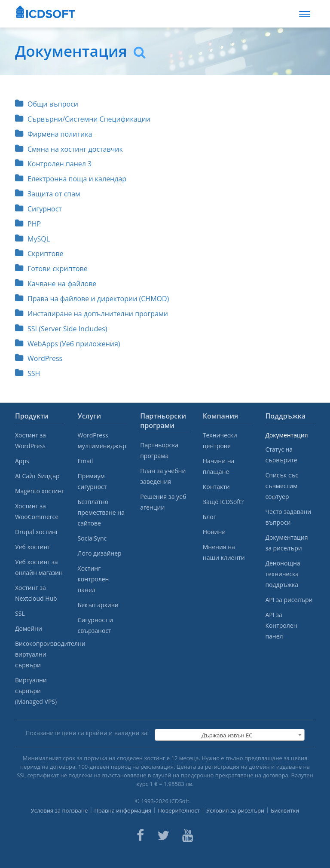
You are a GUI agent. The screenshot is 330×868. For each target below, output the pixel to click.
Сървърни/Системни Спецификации (83, 119)
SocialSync (92, 538)
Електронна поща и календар (71, 179)
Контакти (216, 487)
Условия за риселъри (235, 810)
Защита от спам (48, 194)
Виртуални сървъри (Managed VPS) (36, 691)
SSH (27, 373)
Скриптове (39, 254)
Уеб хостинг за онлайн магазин (39, 567)
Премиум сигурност (92, 481)
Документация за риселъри (286, 543)
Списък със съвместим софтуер (282, 486)
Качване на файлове (56, 284)
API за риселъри (289, 600)
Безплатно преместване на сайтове (101, 512)
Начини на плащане (219, 466)
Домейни (29, 628)
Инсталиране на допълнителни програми (92, 314)
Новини (214, 532)
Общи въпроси (47, 104)
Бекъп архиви (98, 605)
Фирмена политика (53, 134)
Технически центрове (220, 440)
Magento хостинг (40, 491)
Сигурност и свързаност (95, 625)
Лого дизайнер (100, 553)
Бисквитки (285, 810)
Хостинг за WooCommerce (37, 511)
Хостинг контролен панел (93, 579)
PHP (28, 224)
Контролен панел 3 (53, 164)
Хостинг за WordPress (31, 440)
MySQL (32, 239)
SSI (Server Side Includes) (61, 329)
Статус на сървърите (281, 455)
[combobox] (230, 735)
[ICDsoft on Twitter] (163, 835)
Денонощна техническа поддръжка (283, 574)
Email (86, 461)
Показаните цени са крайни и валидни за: (87, 733)
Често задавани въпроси (288, 517)
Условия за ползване (60, 810)
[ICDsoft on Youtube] (188, 835)
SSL (20, 613)
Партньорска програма (159, 450)
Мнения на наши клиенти (224, 552)
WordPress (39, 358)
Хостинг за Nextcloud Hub (36, 593)
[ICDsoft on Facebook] (140, 835)
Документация (286, 435)
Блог (209, 517)
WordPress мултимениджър (102, 440)
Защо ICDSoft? (223, 502)
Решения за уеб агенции (163, 502)
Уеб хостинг (32, 547)
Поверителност (179, 810)
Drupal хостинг (37, 532)
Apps (22, 461)
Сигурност (38, 209)
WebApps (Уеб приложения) (68, 344)
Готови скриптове (51, 269)
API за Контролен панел (281, 625)
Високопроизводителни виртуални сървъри (40, 654)
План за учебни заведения (163, 476)
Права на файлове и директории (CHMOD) (92, 299)
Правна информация (123, 810)
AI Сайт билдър (37, 476)
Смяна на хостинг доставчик (69, 149)
